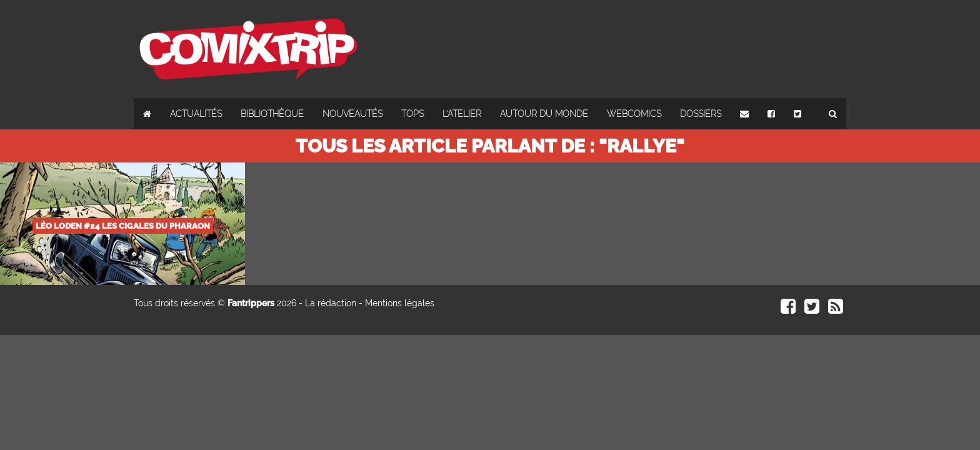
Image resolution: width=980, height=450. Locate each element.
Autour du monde (544, 114)
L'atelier (462, 114)
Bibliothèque (272, 114)
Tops (412, 114)
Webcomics (634, 114)
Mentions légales (400, 303)
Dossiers (701, 114)
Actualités (196, 114)
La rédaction (331, 303)
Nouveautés (352, 114)
